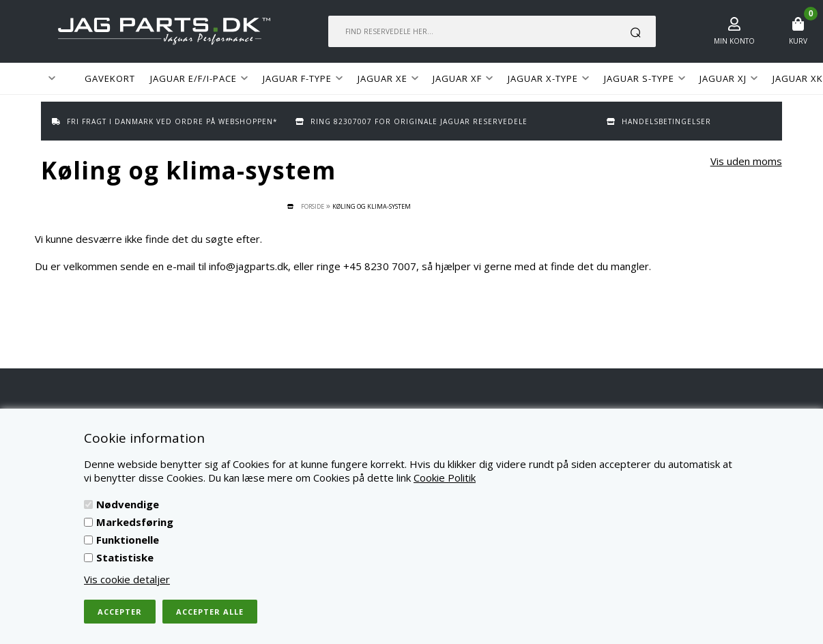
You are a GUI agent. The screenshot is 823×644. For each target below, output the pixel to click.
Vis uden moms (746, 161)
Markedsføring (135, 522)
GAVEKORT (110, 78)
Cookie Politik (445, 478)
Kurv (798, 41)
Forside (313, 206)
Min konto (734, 41)
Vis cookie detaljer (127, 579)
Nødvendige (128, 504)
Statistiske (125, 557)
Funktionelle (128, 540)
